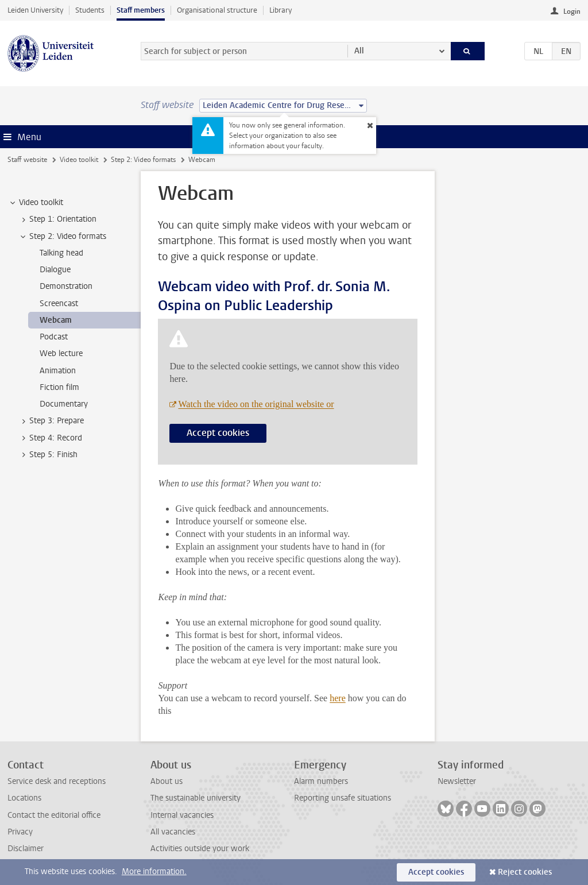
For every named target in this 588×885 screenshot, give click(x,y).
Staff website (27, 160)
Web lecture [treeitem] (61, 353)
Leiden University (35, 10)
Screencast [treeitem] (59, 304)
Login (572, 11)
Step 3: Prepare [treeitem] (51, 421)
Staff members (141, 10)
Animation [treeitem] (58, 371)
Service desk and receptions (57, 781)
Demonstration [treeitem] (66, 286)
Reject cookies (525, 872)
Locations (24, 798)
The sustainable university (196, 798)
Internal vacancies (182, 815)
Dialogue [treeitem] (55, 270)
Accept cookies (218, 433)
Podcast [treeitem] (54, 337)
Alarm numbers (321, 781)
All (359, 51)
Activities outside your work (200, 849)
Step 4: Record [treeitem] (50, 438)
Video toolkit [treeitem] (36, 203)
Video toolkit (79, 160)
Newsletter (457, 781)
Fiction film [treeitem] (59, 387)
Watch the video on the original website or (256, 404)
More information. (154, 872)
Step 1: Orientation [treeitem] (57, 219)
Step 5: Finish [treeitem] (48, 455)
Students (90, 10)
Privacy (20, 832)
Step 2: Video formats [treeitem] (62, 237)
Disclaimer (26, 849)
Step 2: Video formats (143, 160)
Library (281, 10)
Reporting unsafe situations (343, 798)
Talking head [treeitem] (61, 253)
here (338, 698)
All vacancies (173, 832)
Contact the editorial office (54, 815)
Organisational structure (217, 10)
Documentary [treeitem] (64, 404)
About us (167, 781)
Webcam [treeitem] (56, 320)
